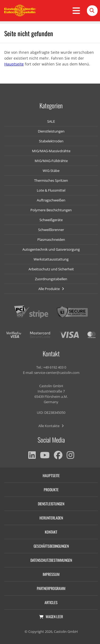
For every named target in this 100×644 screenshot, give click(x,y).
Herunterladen (51, 518)
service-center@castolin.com (57, 373)
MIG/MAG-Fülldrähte (51, 161)
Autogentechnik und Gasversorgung (51, 249)
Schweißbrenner (51, 230)
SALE (51, 121)
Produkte (51, 490)
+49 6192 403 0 (55, 367)
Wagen (51, 616)
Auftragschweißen (51, 200)
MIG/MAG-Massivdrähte (51, 151)
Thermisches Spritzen (51, 180)
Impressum (51, 574)
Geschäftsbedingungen (51, 546)
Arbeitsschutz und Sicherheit (51, 269)
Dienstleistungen (51, 131)
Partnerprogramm (51, 588)
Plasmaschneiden (51, 240)
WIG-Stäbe (51, 171)
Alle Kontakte (51, 426)
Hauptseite (14, 64)
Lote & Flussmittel (51, 190)
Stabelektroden (51, 141)
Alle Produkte (51, 289)
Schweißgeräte (51, 220)
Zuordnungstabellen (51, 279)
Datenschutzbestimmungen (51, 560)
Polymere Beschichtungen (51, 210)
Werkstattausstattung (51, 259)
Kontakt (51, 532)
